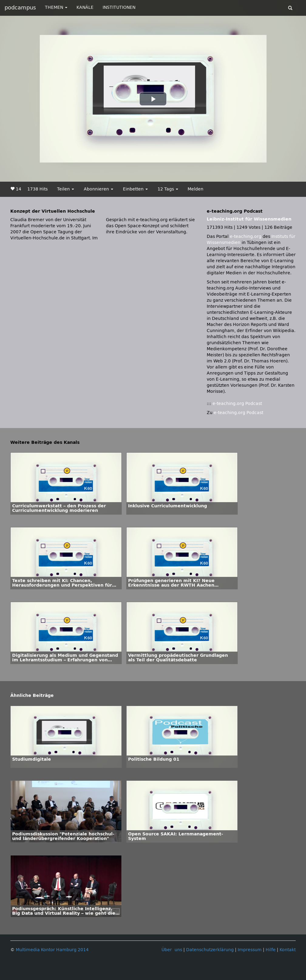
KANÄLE (85, 7)
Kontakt (288, 950)
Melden (195, 189)
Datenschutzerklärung (210, 950)
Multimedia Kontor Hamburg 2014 (52, 950)
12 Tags (168, 189)
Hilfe (271, 950)
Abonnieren (99, 189)
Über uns (172, 950)
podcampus (20, 8)
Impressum (250, 950)
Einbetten (135, 189)
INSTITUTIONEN (119, 7)
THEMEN (56, 7)
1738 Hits (37, 189)
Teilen (66, 189)
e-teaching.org (246, 236)
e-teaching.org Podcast (237, 404)
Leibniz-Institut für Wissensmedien (249, 219)
